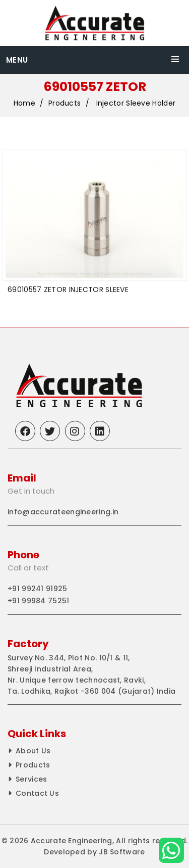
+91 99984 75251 (39, 601)
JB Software (122, 852)
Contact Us (37, 793)
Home (24, 104)
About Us (33, 751)
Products (65, 104)
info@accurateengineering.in (63, 512)
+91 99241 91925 (38, 589)
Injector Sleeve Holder (136, 104)
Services (31, 779)
